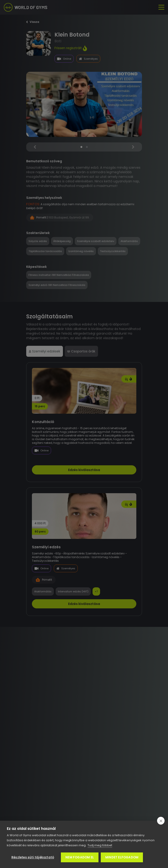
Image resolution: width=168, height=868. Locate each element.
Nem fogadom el (80, 857)
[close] (161, 821)
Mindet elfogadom (122, 857)
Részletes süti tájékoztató (33, 857)
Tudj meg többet (100, 845)
